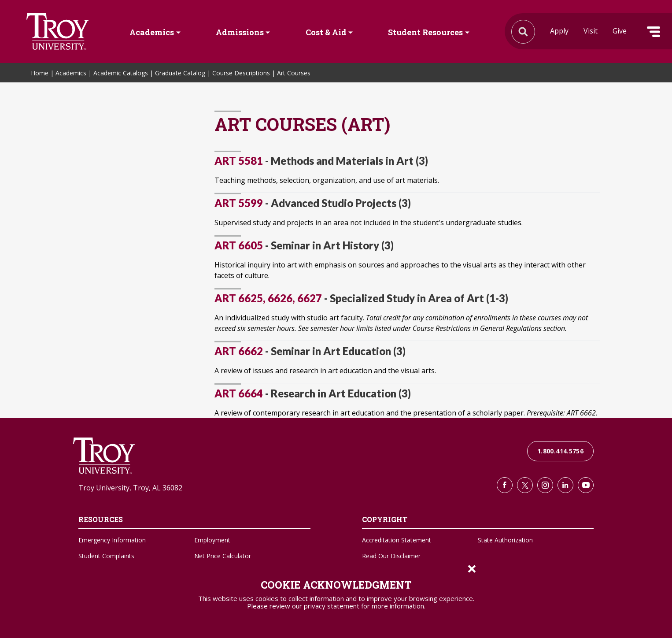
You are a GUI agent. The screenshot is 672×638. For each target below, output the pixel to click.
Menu (654, 32)
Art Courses (294, 73)
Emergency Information (112, 540)
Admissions (240, 32)
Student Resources (425, 32)
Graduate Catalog (180, 73)
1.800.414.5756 (560, 451)
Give (620, 31)
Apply (559, 31)
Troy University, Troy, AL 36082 (130, 488)
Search (58, 32)
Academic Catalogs (121, 73)
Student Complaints (106, 556)
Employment (212, 540)
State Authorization (505, 540)
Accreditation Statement (397, 540)
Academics (152, 32)
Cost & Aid (326, 32)
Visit (591, 31)
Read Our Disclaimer (391, 556)
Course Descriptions (241, 73)
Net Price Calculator (223, 556)
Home (40, 73)
